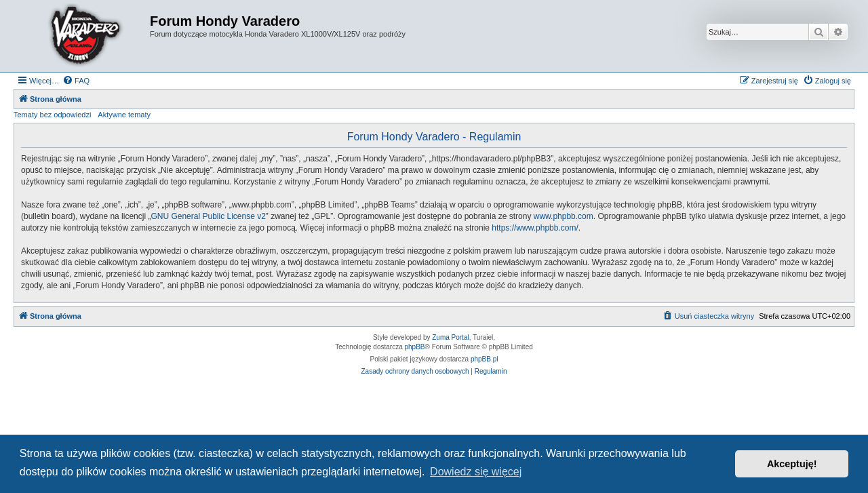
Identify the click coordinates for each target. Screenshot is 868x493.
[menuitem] (76, 81)
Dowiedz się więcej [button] (476, 472)
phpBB (415, 347)
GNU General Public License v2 (208, 216)
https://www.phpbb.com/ (535, 228)
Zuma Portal (450, 337)
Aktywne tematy (124, 115)
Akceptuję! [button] (792, 464)
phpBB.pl (485, 359)
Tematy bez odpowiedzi (52, 115)
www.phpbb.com (564, 216)
